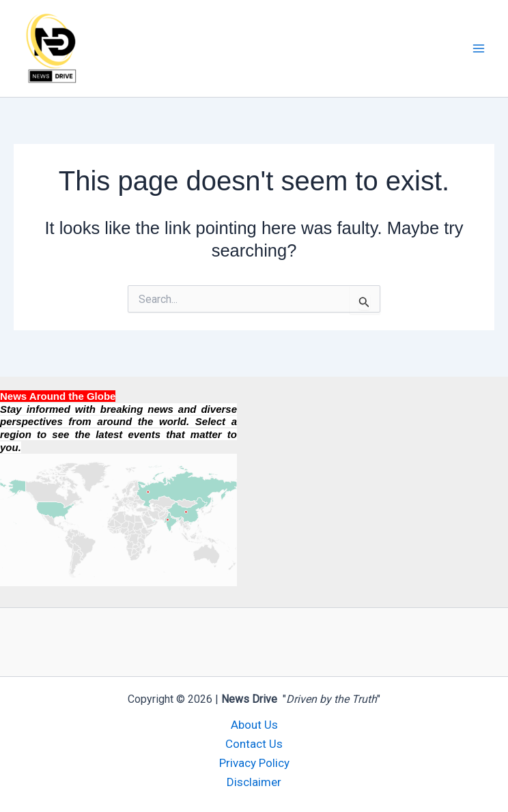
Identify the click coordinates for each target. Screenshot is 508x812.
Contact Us (254, 744)
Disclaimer (254, 782)
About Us (254, 725)
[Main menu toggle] (479, 48)
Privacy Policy (254, 763)
